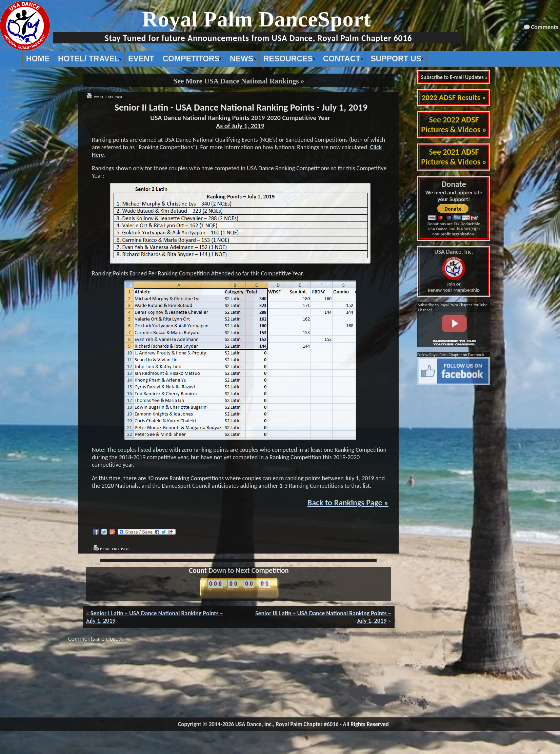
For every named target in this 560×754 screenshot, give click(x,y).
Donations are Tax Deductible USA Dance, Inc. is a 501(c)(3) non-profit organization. (454, 229)
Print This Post (108, 97)
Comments (545, 27)
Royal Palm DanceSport (257, 19)
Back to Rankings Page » (348, 502)
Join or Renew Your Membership (454, 271)
